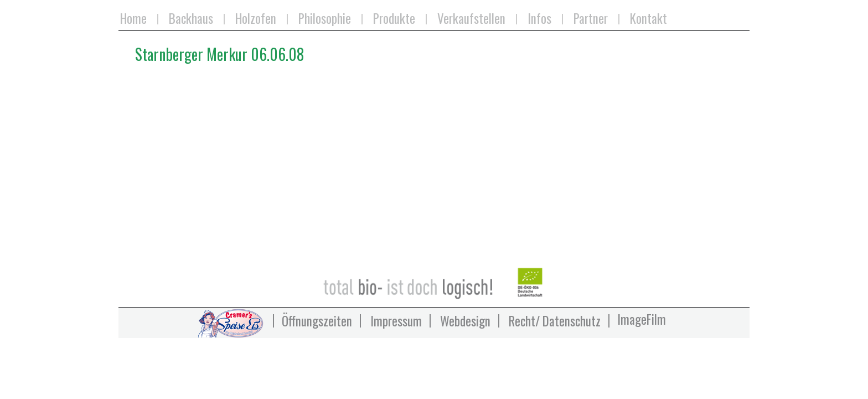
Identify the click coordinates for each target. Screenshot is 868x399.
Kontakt (649, 19)
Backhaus (191, 19)
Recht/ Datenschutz (555, 321)
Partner (591, 19)
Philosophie (325, 19)
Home (133, 19)
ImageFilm (642, 319)
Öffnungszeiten (317, 321)
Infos (539, 19)
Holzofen (256, 19)
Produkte (394, 19)
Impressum (396, 321)
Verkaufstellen (471, 19)
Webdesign (465, 321)
